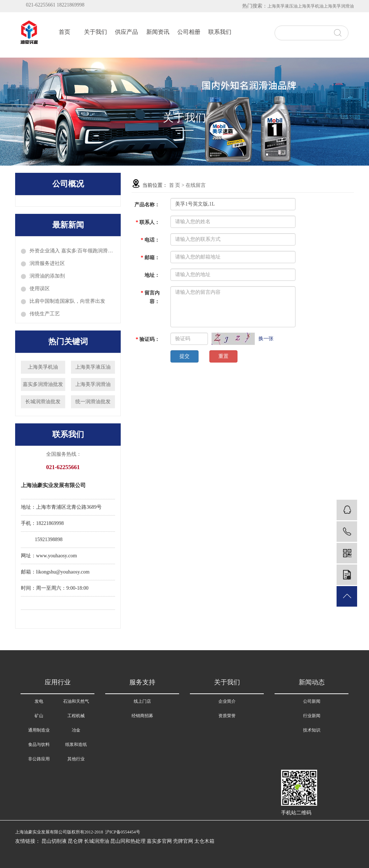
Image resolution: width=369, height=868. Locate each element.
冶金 (76, 730)
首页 (65, 32)
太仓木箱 (204, 841)
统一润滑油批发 (93, 402)
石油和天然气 (76, 701)
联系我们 (220, 32)
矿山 (39, 716)
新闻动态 (312, 682)
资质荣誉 (227, 716)
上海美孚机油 (311, 6)
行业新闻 (312, 716)
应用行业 (58, 682)
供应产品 (126, 32)
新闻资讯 (158, 32)
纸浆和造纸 (76, 745)
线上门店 (142, 701)
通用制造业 (39, 730)
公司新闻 (312, 701)
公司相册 (189, 32)
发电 (39, 701)
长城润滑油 (97, 841)
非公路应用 (39, 759)
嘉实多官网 (159, 841)
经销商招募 (142, 716)
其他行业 (76, 759)
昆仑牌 (75, 841)
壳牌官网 (183, 841)
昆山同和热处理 (128, 841)
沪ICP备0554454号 (123, 832)
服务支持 (142, 682)
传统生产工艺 (45, 314)
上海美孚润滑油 (339, 6)
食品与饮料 (39, 745)
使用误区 (40, 289)
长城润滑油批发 (43, 402)
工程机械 (76, 716)
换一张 (266, 339)
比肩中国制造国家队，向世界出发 (67, 301)
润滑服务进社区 (47, 263)
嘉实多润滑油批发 (43, 384)
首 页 (175, 185)
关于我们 (95, 32)
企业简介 (227, 701)
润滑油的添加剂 (47, 276)
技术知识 (312, 730)
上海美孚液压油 (283, 6)
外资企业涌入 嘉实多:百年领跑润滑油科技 (72, 251)
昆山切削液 (54, 841)
